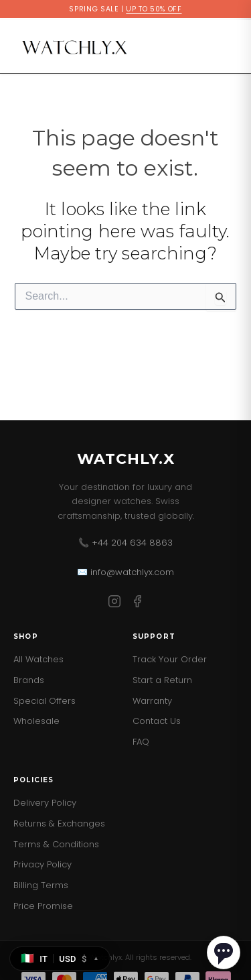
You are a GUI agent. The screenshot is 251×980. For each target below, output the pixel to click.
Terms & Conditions (56, 844)
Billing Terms (41, 885)
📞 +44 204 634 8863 (125, 543)
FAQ (141, 742)
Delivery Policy (45, 803)
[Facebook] (137, 604)
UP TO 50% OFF (154, 9)
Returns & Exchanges (59, 823)
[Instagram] (114, 604)
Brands (29, 680)
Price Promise (43, 906)
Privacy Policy (43, 864)
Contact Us (157, 721)
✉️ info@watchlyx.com (125, 572)
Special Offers (45, 701)
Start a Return (162, 680)
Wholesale (36, 721)
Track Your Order (170, 659)
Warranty (152, 701)
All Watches (38, 659)
